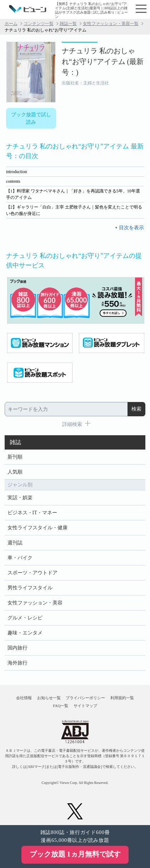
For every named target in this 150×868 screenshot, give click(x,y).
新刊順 (15, 457)
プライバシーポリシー (85, 698)
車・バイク (20, 558)
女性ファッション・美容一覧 (111, 24)
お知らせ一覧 (49, 698)
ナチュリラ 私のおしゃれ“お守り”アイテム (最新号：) (103, 62)
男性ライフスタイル (30, 588)
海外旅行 (17, 663)
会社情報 (24, 698)
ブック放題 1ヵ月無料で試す (75, 854)
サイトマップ (85, 706)
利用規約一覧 (122, 698)
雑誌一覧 (68, 24)
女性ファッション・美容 (35, 603)
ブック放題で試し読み (31, 118)
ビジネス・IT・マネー (32, 513)
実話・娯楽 (20, 498)
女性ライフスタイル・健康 (37, 528)
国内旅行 (17, 648)
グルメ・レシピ (25, 618)
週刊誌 (15, 543)
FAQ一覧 (61, 706)
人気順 (15, 472)
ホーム (11, 24)
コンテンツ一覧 (39, 24)
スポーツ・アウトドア (32, 573)
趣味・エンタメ (25, 633)
